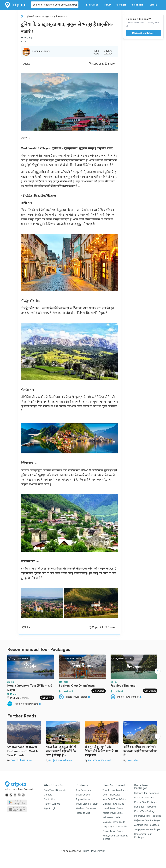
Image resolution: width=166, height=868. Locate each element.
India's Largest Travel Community (19, 789)
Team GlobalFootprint (21, 760)
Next (158, 672)
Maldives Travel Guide (114, 822)
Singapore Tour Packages (147, 829)
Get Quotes (47, 698)
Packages (121, 5)
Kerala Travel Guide (113, 813)
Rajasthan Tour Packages (147, 820)
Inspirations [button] (93, 5)
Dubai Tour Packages (145, 807)
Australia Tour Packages (146, 825)
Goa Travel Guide (112, 795)
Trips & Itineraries (85, 799)
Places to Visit (83, 813)
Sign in (153, 5)
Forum (108, 5)
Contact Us (50, 799)
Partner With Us (52, 804)
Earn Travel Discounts (55, 790)
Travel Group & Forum (87, 804)
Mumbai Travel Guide (113, 804)
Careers (48, 795)
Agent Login (50, 808)
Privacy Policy (98, 851)
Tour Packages (83, 790)
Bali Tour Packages (144, 798)
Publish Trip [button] (138, 5)
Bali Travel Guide (111, 817)
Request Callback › (143, 33)
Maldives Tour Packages (146, 793)
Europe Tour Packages (146, 802)
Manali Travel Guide (113, 808)
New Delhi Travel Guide (115, 799)
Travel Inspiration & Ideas (115, 790)
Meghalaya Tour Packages (148, 816)
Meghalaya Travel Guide (115, 827)
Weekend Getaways (86, 808)
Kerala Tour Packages (145, 811)
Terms (86, 851)
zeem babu (132, 760)
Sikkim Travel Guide (113, 831)
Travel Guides (83, 795)
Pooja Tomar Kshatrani (61, 760)
